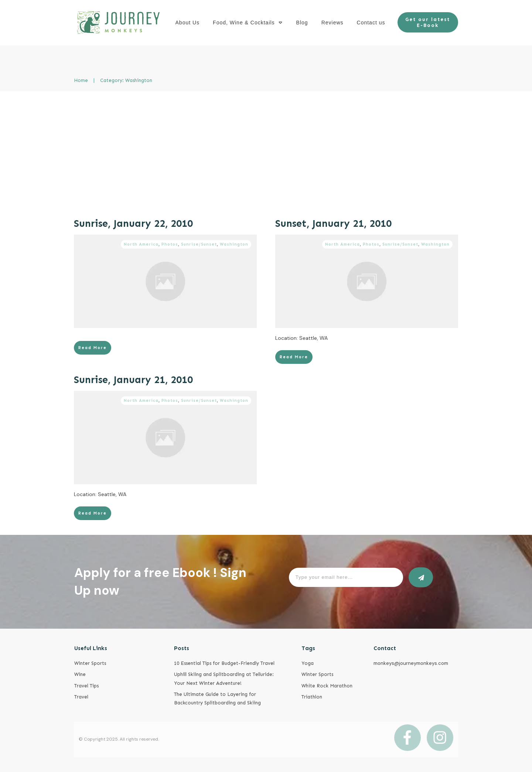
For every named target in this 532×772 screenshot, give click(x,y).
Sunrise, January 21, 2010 (133, 380)
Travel (81, 697)
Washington (234, 244)
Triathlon (312, 697)
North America (141, 244)
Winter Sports (90, 663)
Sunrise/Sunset (199, 244)
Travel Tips (86, 686)
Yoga (308, 663)
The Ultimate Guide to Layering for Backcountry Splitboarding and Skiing (217, 698)
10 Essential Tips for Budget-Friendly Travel (224, 663)
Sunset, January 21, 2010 (333, 223)
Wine (80, 674)
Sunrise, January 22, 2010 (133, 223)
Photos (170, 244)
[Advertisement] (266, 147)
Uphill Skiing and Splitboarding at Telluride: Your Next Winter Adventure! (224, 679)
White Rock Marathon (327, 686)
